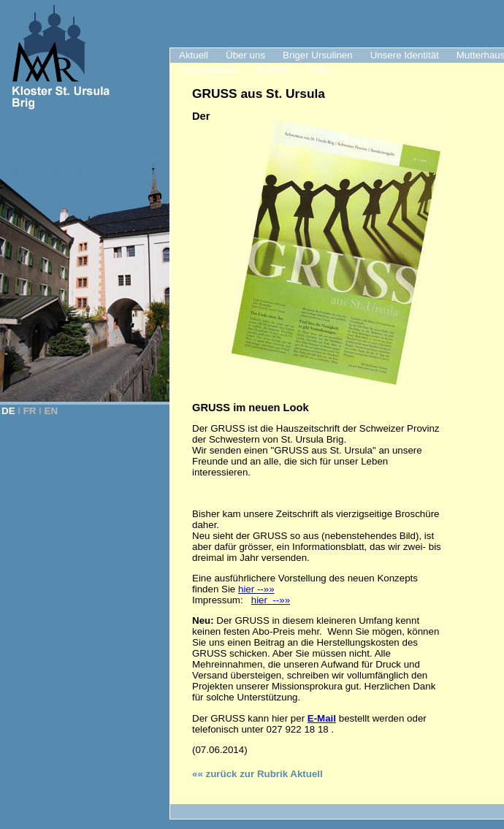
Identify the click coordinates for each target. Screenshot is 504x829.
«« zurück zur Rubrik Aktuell (257, 774)
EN (51, 411)
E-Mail (322, 718)
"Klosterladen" (210, 70)
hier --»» (256, 589)
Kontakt (274, 70)
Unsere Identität (405, 55)
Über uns (245, 55)
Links (320, 70)
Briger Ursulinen (318, 55)
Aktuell (194, 55)
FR (30, 411)
